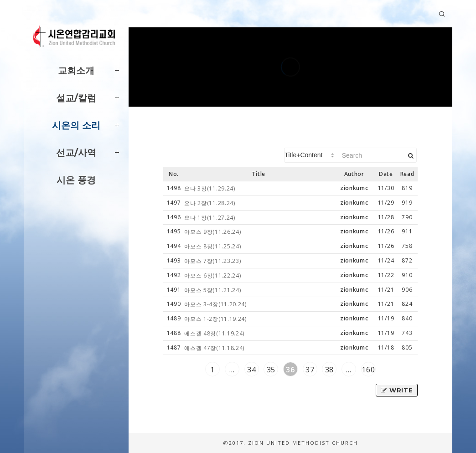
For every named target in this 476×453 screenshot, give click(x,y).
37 (310, 370)
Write (397, 390)
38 (329, 370)
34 (251, 370)
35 (271, 370)
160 (368, 370)
